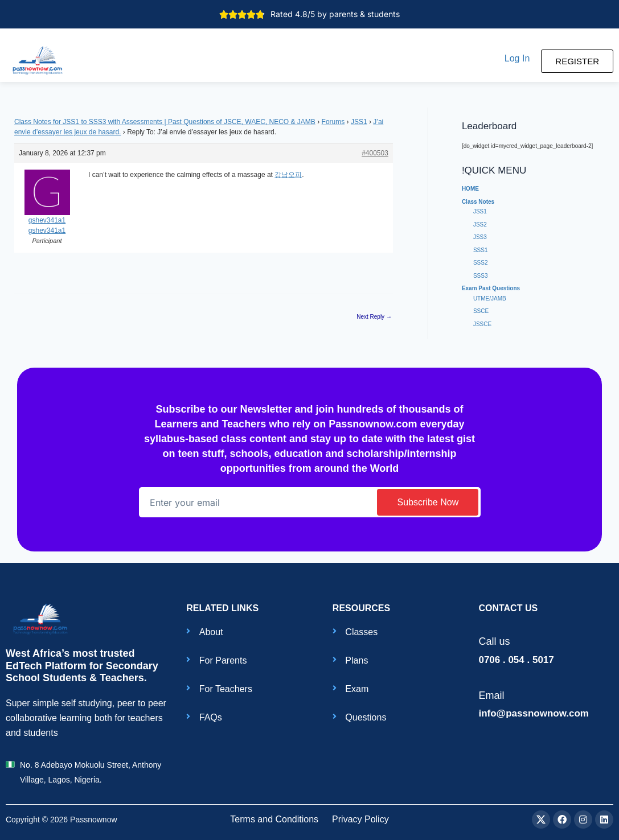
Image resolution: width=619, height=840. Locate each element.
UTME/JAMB (490, 298)
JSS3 (480, 237)
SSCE (481, 311)
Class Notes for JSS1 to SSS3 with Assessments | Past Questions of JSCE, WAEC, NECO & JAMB (165, 122)
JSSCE (482, 324)
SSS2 (481, 263)
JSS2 (480, 225)
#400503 (375, 153)
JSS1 (359, 122)
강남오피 (288, 175)
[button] (517, 58)
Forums (333, 122)
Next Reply (374, 317)
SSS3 (481, 276)
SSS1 (481, 250)
